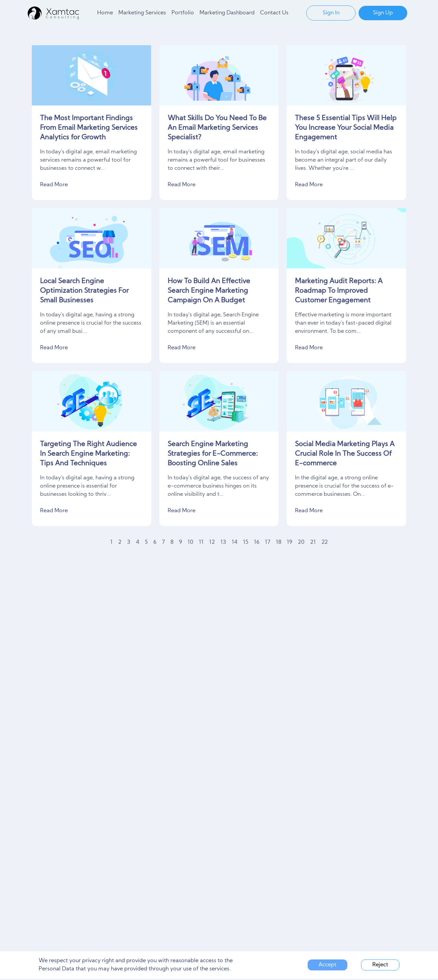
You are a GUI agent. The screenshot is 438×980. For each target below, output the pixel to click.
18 (279, 542)
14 (235, 542)
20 (301, 542)
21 (313, 542)
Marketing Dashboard (227, 13)
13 (223, 542)
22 (325, 542)
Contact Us (274, 13)
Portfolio (183, 13)
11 (201, 542)
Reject (380, 965)
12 (212, 542)
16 (257, 542)
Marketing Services (142, 13)
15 (246, 542)
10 (190, 542)
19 (289, 542)
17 (268, 542)
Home (105, 13)
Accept (327, 965)
